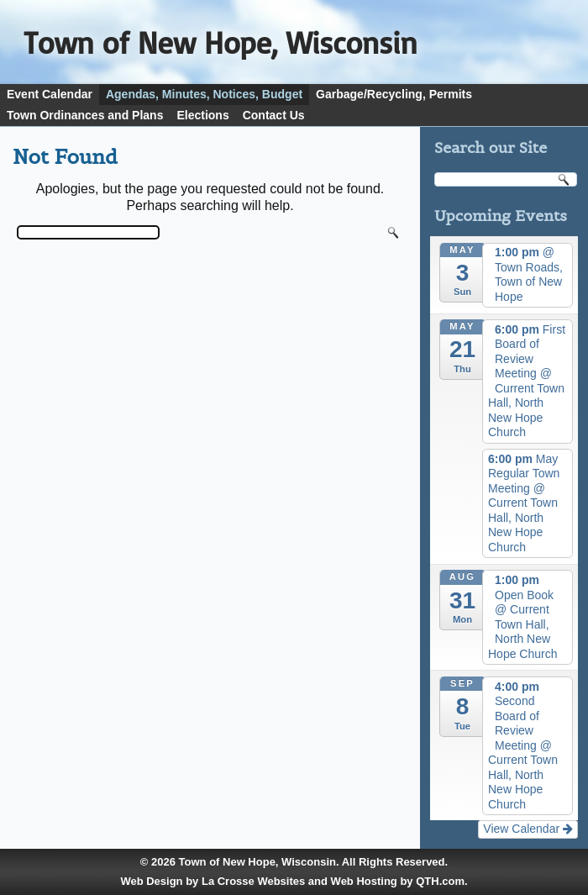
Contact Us (274, 115)
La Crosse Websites (253, 881)
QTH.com (440, 881)
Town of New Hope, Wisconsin (257, 862)
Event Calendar (50, 94)
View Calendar (528, 829)
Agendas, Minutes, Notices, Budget (204, 94)
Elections (202, 115)
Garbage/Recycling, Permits (394, 94)
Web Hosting (364, 881)
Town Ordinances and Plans (85, 115)
